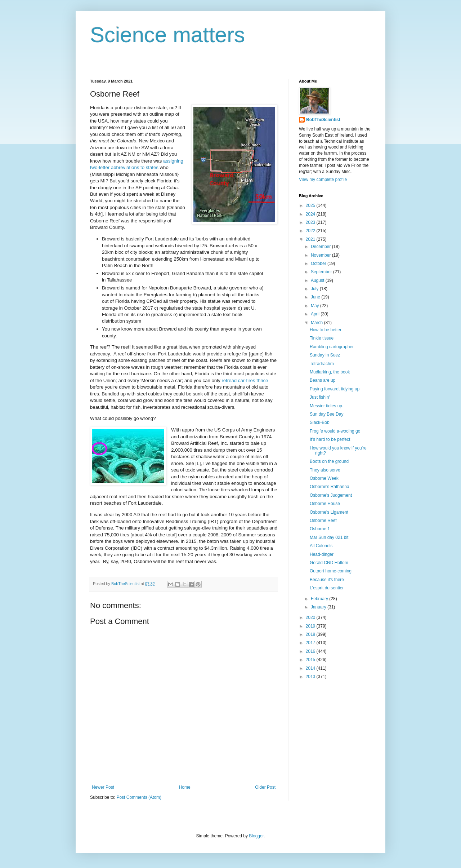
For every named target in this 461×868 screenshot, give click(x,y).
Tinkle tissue (322, 338)
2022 (311, 231)
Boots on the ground (329, 461)
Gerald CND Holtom (329, 563)
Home (185, 787)
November (321, 255)
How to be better (326, 330)
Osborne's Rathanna (330, 487)
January (319, 607)
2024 (311, 214)
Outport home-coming (331, 571)
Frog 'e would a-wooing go (335, 431)
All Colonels (321, 546)
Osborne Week (324, 478)
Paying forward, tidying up (335, 389)
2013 (311, 677)
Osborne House (325, 504)
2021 (311, 239)
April (316, 314)
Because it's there (327, 580)
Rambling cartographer (332, 347)
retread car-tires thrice (245, 380)
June (316, 297)
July (315, 289)
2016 (311, 651)
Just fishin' (320, 397)
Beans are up (323, 380)
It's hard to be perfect (330, 439)
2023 (311, 222)
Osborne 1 (320, 529)
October (319, 263)
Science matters (167, 35)
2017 (311, 643)
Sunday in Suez (325, 355)
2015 (311, 660)
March (317, 323)
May (315, 306)
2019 (311, 626)
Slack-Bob (320, 422)
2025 (311, 205)
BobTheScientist (323, 120)
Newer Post (103, 787)
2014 (311, 668)
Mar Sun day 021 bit (329, 537)
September (322, 272)
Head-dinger (322, 554)
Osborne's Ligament (329, 512)
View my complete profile (323, 180)
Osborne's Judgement (331, 495)
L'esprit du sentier (327, 588)
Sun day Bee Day (326, 414)
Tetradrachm (322, 364)
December (321, 247)
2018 (311, 634)
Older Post (265, 787)
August (318, 280)
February (320, 599)
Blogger (256, 836)
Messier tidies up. (326, 406)
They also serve (325, 470)
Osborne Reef (323, 521)
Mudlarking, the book (330, 372)
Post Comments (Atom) (139, 797)
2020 (311, 617)
